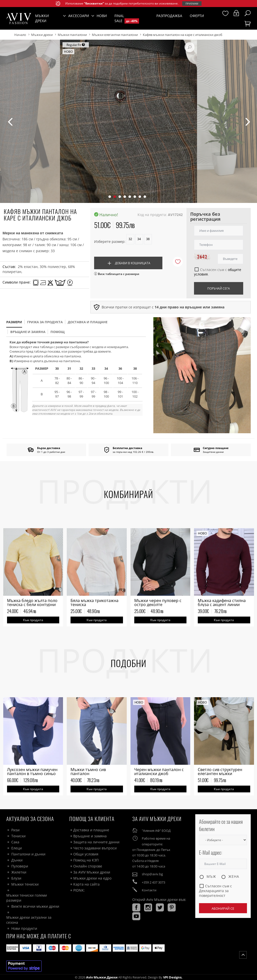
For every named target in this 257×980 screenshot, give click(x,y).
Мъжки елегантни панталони (115, 35)
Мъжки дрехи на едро (92, 878)
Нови (102, 16)
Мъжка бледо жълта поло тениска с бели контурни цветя (32, 605)
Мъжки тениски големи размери (27, 898)
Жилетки (19, 872)
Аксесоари (79, 16)
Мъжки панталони (72, 35)
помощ (57, 332)
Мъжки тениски (25, 884)
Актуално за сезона (30, 819)
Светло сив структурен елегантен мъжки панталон (220, 774)
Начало (20, 35)
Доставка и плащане (91, 830)
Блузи (16, 878)
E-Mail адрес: (211, 853)
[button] (110, 197)
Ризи (15, 830)
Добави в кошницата (128, 263)
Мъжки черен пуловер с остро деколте (158, 603)
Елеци (17, 848)
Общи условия (86, 854)
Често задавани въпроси (95, 848)
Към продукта (33, 620)
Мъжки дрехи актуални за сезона (29, 920)
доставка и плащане (88, 322)
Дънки (17, 860)
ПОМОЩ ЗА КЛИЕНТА (92, 819)
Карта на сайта (86, 884)
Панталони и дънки (28, 854)
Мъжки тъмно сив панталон (88, 772)
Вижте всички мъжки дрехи (35, 906)
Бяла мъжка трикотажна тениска (94, 603)
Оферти (197, 16)
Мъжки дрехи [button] (42, 18)
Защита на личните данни (96, 842)
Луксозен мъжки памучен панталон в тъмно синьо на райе (32, 774)
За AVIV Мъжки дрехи (92, 872)
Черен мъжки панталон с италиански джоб (159, 772)
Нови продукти (24, 928)
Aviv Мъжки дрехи (102, 977)
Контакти (149, 890)
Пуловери (20, 866)
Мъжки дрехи (42, 35)
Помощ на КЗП (86, 860)
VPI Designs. (172, 977)
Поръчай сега (219, 288)
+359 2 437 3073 (153, 882)
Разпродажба (169, 16)
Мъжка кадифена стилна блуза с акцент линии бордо (222, 605)
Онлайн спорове (88, 866)
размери (14, 322)
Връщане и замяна (28, 332)
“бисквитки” (94, 3)
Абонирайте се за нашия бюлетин (221, 825)
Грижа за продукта (45, 322)
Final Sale (127, 18)
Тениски (18, 836)
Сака (15, 842)
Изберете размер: (110, 241)
